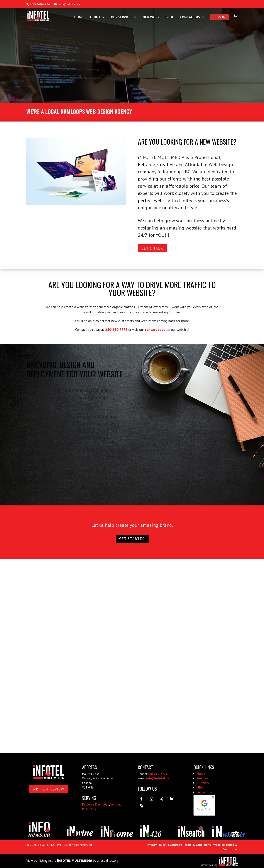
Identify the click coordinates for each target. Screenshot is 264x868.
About (95, 17)
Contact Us (190, 17)
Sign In (220, 17)
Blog (170, 17)
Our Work (151, 17)
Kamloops (102, 804)
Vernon (115, 804)
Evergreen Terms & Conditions (189, 845)
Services (202, 778)
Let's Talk (152, 248)
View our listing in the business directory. (73, 860)
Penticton (89, 809)
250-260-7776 (40, 4)
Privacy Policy (156, 845)
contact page (155, 329)
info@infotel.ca (157, 778)
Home (79, 17)
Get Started (132, 539)
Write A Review (48, 789)
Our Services (122, 17)
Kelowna (88, 804)
